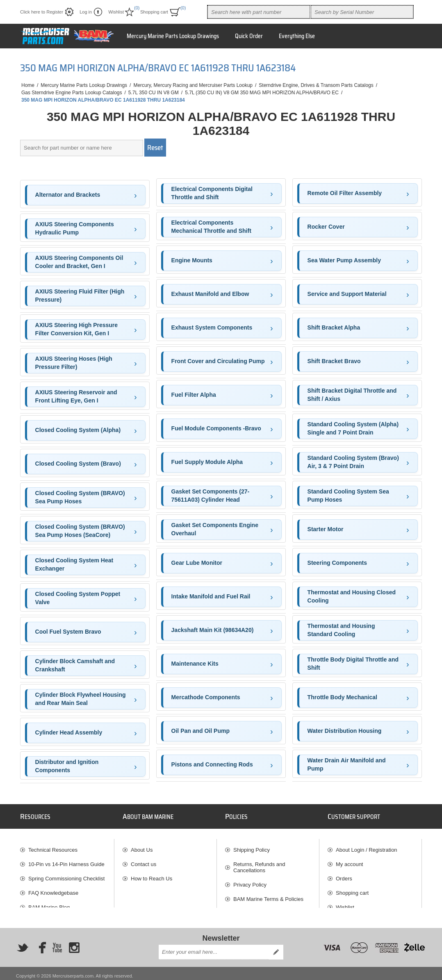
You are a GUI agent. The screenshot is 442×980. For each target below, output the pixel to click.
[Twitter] (23, 942)
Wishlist (345, 904)
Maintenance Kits (195, 664)
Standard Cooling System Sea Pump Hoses (348, 496)
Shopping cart (352, 889)
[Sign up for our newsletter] (214, 947)
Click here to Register (42, 12)
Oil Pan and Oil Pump (200, 731)
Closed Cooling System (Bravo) (78, 464)
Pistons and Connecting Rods (212, 764)
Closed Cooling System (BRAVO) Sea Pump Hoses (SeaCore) (80, 531)
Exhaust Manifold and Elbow (210, 294)
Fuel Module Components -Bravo (216, 428)
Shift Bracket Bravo (334, 361)
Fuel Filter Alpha (194, 395)
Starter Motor (326, 529)
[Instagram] (74, 942)
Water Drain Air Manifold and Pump (347, 764)
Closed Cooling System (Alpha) (78, 430)
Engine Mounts (192, 260)
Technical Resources (53, 846)
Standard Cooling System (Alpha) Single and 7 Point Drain (353, 428)
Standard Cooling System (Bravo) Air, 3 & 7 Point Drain (353, 462)
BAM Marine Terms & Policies (268, 895)
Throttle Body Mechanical (342, 697)
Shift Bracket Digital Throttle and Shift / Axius (352, 395)
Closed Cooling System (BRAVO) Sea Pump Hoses (80, 497)
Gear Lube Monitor (197, 563)
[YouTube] (57, 942)
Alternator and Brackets (68, 195)
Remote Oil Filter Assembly (345, 193)
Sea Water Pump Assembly (344, 260)
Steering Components (337, 563)
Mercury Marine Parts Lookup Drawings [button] (173, 36)
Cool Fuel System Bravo (68, 632)
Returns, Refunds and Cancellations (259, 864)
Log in (86, 12)
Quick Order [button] (249, 36)
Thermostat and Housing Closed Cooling (352, 596)
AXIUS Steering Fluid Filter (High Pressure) (80, 296)
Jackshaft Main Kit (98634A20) (213, 630)
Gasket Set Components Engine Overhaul (215, 529)
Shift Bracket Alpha (334, 327)
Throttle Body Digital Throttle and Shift (353, 664)
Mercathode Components (206, 697)
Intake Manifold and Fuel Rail (211, 596)
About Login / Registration (367, 846)
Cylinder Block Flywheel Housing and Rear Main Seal (81, 699)
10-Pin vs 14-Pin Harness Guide (66, 861)
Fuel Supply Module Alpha (207, 462)
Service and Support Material (347, 294)
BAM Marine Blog (49, 904)
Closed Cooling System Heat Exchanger (74, 564)
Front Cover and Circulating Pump (218, 361)
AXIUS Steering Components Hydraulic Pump (75, 228)
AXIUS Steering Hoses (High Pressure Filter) (74, 363)
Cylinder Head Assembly (69, 732)
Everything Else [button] (297, 36)
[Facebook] (40, 942)
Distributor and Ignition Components (67, 766)
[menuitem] (67, 846)
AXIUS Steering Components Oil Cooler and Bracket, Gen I (79, 262)
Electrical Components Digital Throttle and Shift (212, 193)
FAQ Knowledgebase (53, 889)
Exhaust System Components (212, 327)
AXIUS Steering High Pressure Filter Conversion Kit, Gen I (77, 329)
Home (28, 85)
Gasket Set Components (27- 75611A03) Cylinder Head (211, 496)
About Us (142, 846)
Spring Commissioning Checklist (66, 875)
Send (276, 947)
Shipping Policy (252, 846)
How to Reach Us (152, 875)
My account (349, 861)
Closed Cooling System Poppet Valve (78, 598)
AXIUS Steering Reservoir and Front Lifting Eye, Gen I (76, 396)
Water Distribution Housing (345, 731)
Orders (344, 875)
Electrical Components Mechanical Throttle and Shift (211, 227)
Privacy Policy (250, 881)
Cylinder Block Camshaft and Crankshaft (75, 665)
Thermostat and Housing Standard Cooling (341, 630)
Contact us (144, 861)
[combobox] (259, 12)
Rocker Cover (326, 227)
